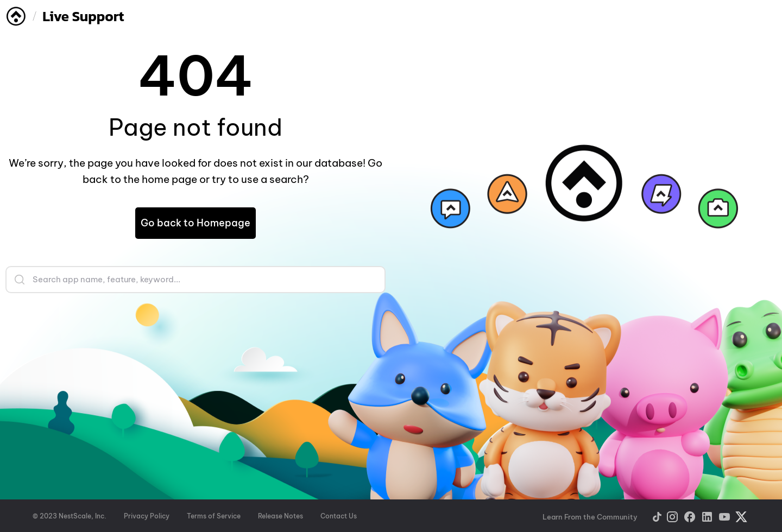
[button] (195, 223)
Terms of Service (214, 516)
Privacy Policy (147, 516)
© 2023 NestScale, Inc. (70, 516)
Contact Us (339, 516)
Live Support (83, 16)
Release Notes (280, 516)
